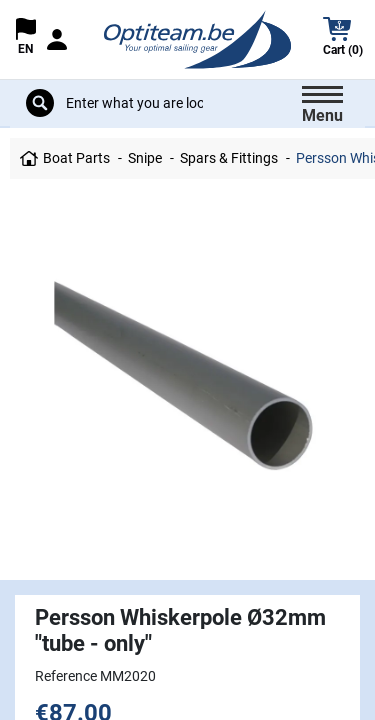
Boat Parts (76, 158)
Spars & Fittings (229, 158)
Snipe (145, 158)
